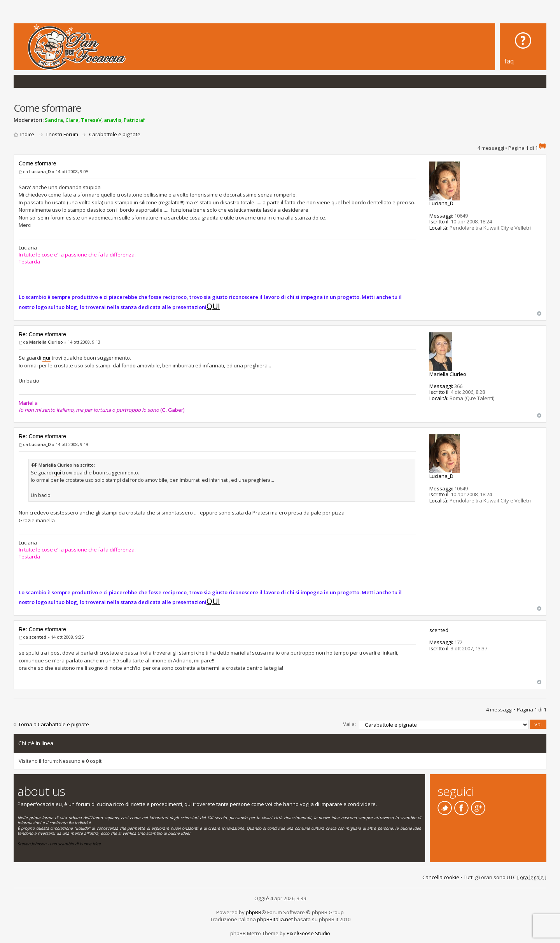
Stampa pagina (542, 146)
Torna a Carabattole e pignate (54, 724)
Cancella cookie (441, 877)
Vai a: (349, 724)
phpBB (254, 912)
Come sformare (37, 163)
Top (539, 313)
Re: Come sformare (42, 334)
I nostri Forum (62, 134)
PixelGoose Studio (308, 933)
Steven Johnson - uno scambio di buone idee (59, 844)
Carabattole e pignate (115, 134)
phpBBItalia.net (275, 919)
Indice (27, 134)
